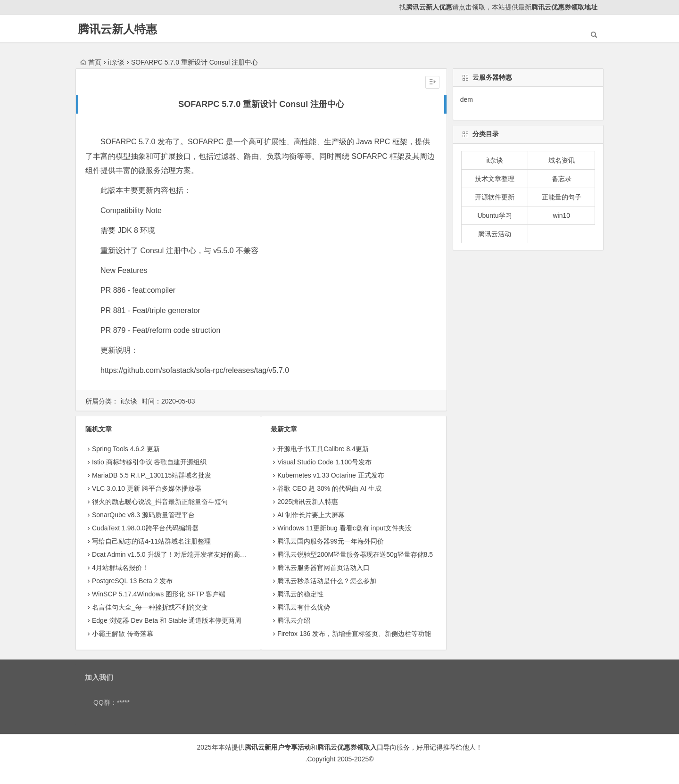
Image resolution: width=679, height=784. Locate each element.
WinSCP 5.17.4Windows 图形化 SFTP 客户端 (159, 594)
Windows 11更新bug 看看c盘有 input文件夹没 (344, 528)
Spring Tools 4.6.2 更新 (126, 449)
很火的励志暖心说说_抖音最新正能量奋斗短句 (160, 502)
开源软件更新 (495, 197)
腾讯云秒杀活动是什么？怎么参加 (327, 581)
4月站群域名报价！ (120, 568)
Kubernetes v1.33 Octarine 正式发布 (331, 475)
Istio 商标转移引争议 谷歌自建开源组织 (149, 462)
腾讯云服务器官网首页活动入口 (323, 568)
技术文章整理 (495, 179)
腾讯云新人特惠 (117, 29)
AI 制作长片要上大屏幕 (311, 515)
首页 (91, 62)
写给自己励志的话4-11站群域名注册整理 (151, 541)
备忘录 (562, 179)
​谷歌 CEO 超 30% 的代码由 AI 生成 (329, 488)
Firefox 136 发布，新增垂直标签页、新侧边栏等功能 (354, 634)
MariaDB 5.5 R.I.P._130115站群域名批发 (152, 475)
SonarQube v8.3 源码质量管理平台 (143, 515)
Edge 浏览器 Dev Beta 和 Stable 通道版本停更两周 (167, 620)
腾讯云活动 (495, 234)
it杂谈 (116, 62)
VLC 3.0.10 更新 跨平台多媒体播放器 (147, 488)
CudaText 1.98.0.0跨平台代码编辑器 (145, 528)
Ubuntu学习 (494, 215)
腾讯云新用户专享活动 (278, 747)
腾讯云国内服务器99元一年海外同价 (331, 541)
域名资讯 (562, 160)
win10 (561, 215)
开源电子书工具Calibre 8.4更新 (323, 449)
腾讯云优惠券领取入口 (350, 747)
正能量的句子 (562, 197)
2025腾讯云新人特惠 (308, 502)
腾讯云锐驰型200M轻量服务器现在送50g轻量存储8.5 (355, 554)
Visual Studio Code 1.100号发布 (324, 462)
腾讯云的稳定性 (300, 594)
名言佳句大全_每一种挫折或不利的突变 (150, 607)
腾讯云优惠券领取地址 (564, 7)
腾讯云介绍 (294, 620)
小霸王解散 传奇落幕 (123, 634)
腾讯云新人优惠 (429, 7)
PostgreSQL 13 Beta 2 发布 (132, 581)
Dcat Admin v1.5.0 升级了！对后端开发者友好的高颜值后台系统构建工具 (199, 554)
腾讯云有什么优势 (304, 607)
